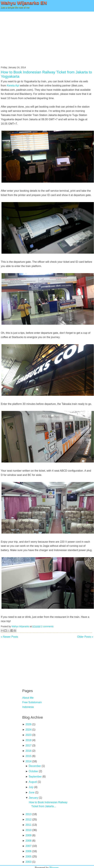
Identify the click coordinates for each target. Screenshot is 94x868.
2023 (29, 735)
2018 (29, 740)
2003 (29, 862)
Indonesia (28, 707)
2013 (29, 814)
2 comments (47, 627)
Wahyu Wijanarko (20, 627)
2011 (29, 825)
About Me (28, 698)
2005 (29, 857)
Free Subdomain (32, 702)
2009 (29, 835)
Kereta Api (13, 86)
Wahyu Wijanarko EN (24, 3)
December (35, 766)
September (35, 777)
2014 (29, 761)
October (33, 771)
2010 (29, 830)
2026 (29, 724)
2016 (29, 751)
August (33, 782)
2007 (29, 846)
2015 (29, 756)
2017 (29, 745)
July (31, 787)
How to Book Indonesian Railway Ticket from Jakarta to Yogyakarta (46, 74)
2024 (29, 730)
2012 (29, 820)
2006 (29, 851)
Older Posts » (85, 637)
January (33, 798)
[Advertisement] (47, 36)
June (32, 792)
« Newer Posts (9, 637)
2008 (29, 841)
